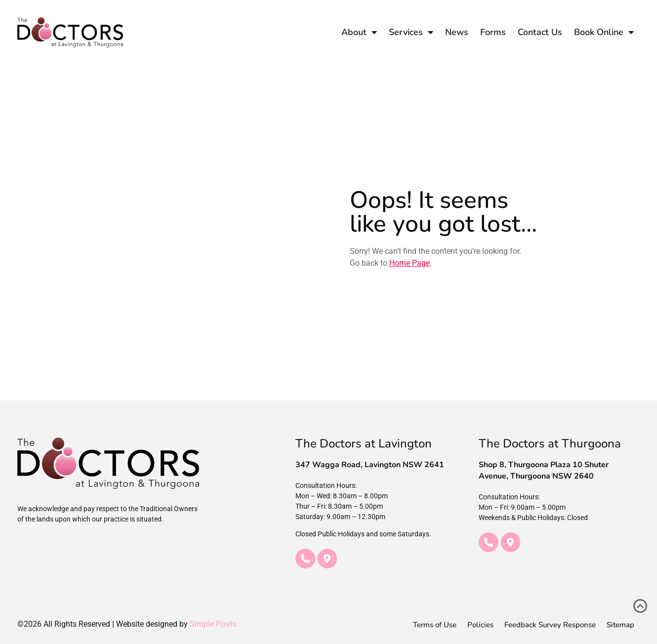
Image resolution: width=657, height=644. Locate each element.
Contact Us (540, 32)
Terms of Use (435, 625)
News (457, 32)
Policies (480, 625)
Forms (493, 32)
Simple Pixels (213, 624)
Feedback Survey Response (550, 625)
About (359, 32)
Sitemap (620, 625)
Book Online (604, 32)
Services (411, 32)
